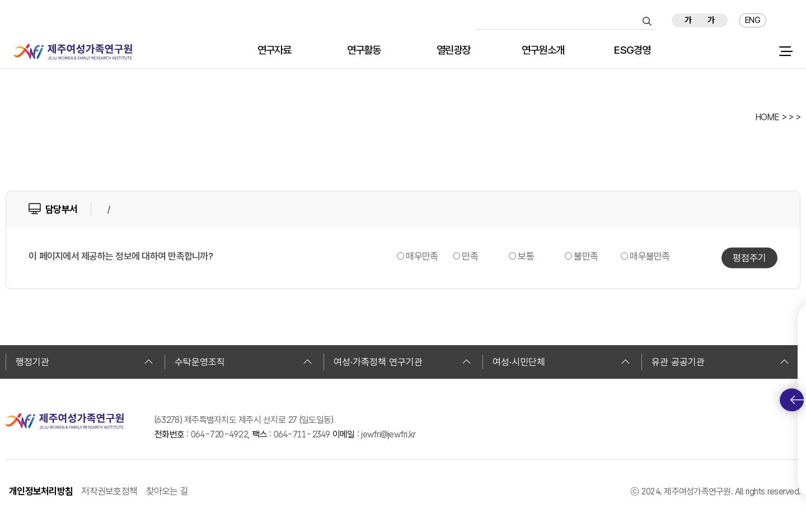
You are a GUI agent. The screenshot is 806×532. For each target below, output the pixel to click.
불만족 (586, 256)
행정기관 (85, 362)
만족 (470, 256)
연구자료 (275, 51)
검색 (647, 21)
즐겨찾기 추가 (788, 20)
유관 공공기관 (720, 362)
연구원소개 (543, 51)
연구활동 (364, 51)
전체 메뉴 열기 (786, 51)
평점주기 (749, 258)
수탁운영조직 (243, 362)
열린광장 (454, 51)
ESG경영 (632, 51)
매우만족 (422, 256)
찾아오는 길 (167, 491)
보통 (526, 256)
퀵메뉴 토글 (797, 400)
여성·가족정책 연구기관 (402, 362)
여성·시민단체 (561, 362)
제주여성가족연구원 (73, 52)
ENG (753, 20)
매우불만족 (650, 256)
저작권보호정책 (109, 491)
